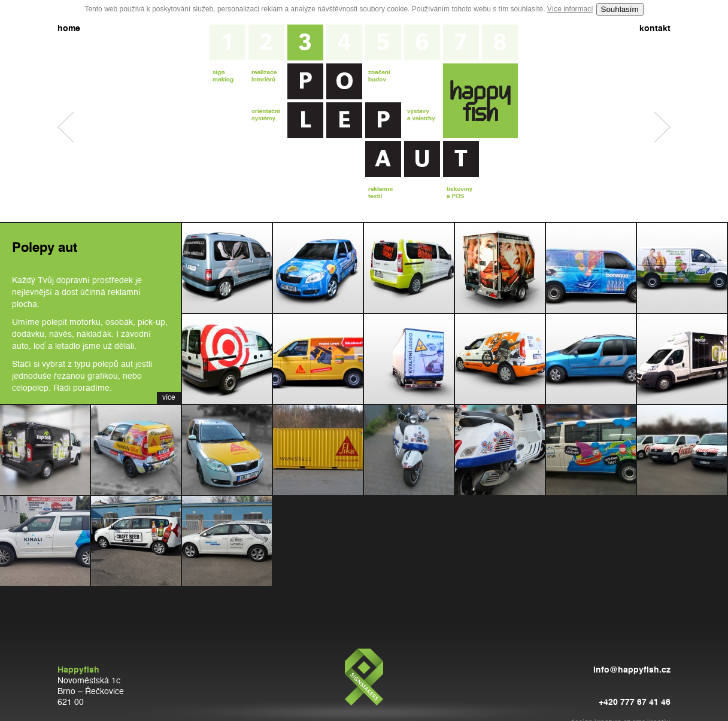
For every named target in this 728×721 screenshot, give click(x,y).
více (169, 398)
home (69, 29)
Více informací (570, 9)
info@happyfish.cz (632, 670)
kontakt (655, 29)
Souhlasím (620, 9)
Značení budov (662, 127)
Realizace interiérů (66, 127)
